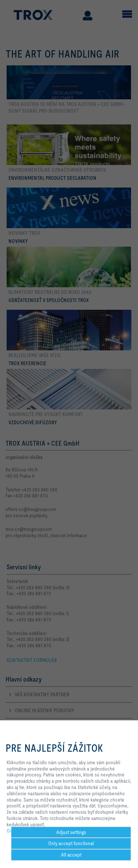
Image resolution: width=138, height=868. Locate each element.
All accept (71, 855)
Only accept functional (71, 843)
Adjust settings (71, 832)
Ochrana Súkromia (25, 831)
